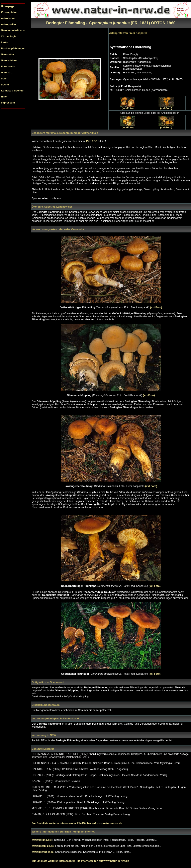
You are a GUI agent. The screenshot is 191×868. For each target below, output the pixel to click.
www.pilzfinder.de (43, 852)
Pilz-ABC (92, 141)
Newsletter (8, 54)
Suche (5, 85)
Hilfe (4, 97)
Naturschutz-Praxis (13, 30)
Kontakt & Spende (12, 91)
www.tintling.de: (42, 840)
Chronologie (9, 36)
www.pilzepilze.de (43, 846)
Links (4, 42)
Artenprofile (8, 24)
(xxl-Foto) (128, 108)
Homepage (8, 6)
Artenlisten (8, 18)
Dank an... (7, 73)
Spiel (4, 79)
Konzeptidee (9, 12)
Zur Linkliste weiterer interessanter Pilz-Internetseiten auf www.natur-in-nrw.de (80, 861)
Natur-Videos (9, 60)
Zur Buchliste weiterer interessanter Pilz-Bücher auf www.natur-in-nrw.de (77, 823)
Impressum (8, 103)
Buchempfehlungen (13, 48)
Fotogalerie (8, 66)
